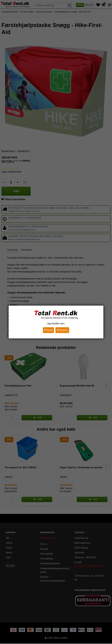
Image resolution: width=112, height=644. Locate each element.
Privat (48, 330)
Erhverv (62, 330)
